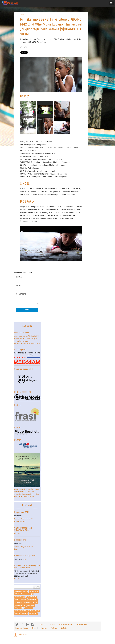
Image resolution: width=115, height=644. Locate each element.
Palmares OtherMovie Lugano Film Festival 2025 (27, 567)
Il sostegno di (20, 350)
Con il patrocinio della (24, 369)
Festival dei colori (22, 333)
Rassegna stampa (22, 628)
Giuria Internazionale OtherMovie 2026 (23, 529)
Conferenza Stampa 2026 (25, 555)
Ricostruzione (20, 540)
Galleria (64, 628)
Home (42, 624)
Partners (44, 628)
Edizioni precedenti (23, 392)
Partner (17, 405)
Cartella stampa (82, 624)
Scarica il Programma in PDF (24, 519)
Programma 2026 (22, 512)
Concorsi (17, 534)
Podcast (54, 628)
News (22, 14)
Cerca (37, 587)
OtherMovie (23, 634)
